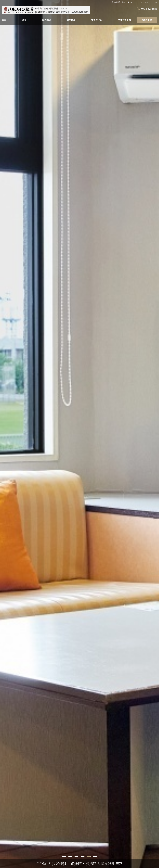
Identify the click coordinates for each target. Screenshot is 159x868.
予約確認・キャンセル (122, 2)
